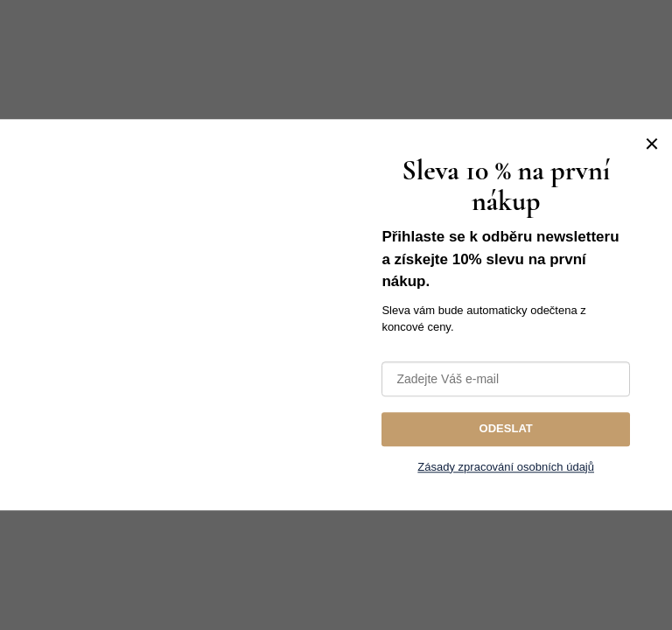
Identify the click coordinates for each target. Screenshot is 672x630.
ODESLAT (506, 428)
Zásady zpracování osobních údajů (506, 467)
